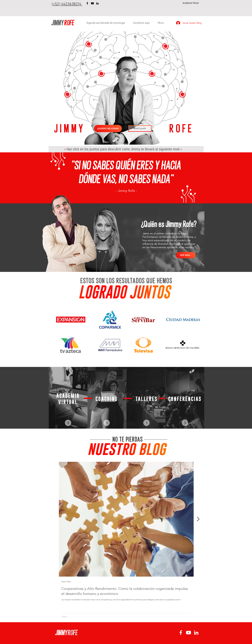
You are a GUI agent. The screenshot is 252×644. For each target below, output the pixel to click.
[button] (182, 94)
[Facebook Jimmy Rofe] (87, 3)
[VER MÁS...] (186, 255)
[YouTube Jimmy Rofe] (92, 3)
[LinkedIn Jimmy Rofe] (97, 3)
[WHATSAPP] (140, 129)
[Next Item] (198, 519)
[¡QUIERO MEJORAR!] (108, 129)
